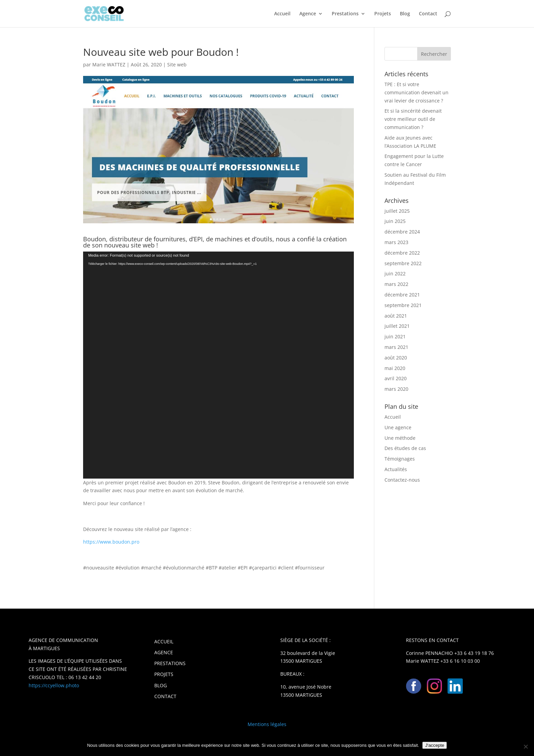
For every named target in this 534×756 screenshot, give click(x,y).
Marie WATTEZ (109, 65)
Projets (383, 14)
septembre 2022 (403, 263)
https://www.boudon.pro (111, 542)
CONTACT (165, 696)
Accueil (282, 14)
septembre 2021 (403, 305)
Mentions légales (267, 724)
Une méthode (400, 438)
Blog (405, 14)
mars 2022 (396, 284)
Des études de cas (405, 448)
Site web (177, 65)
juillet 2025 (397, 211)
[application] (218, 365)
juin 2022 (395, 274)
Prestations (345, 14)
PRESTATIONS (170, 663)
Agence (308, 14)
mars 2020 (396, 389)
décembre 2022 (402, 253)
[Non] (525, 746)
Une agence (398, 427)
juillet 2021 (397, 326)
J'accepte (435, 745)
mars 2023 (396, 242)
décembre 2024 (402, 232)
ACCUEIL (164, 641)
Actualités (396, 469)
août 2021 (396, 316)
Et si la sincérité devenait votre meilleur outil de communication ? (413, 119)
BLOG (161, 685)
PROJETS (164, 674)
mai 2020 (395, 368)
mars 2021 (396, 347)
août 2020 (396, 358)
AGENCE (164, 652)
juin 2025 (395, 221)
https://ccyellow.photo (54, 685)
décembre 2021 (402, 295)
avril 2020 (396, 378)
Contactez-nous (402, 480)
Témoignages (400, 459)
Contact (428, 14)
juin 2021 (395, 336)
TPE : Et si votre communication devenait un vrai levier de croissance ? (417, 92)
